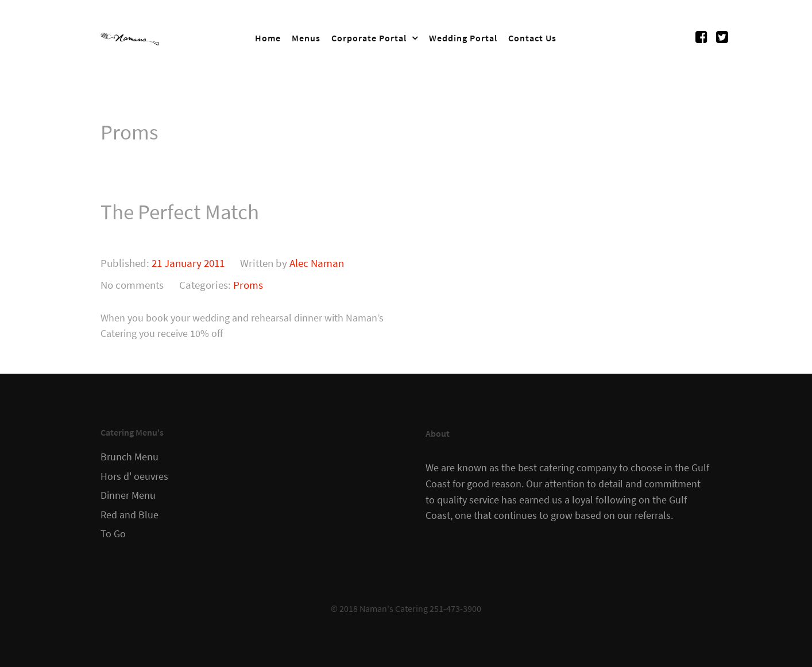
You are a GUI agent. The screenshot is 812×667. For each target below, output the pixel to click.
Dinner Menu (128, 495)
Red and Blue (129, 515)
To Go (113, 534)
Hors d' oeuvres (134, 476)
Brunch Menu (129, 457)
